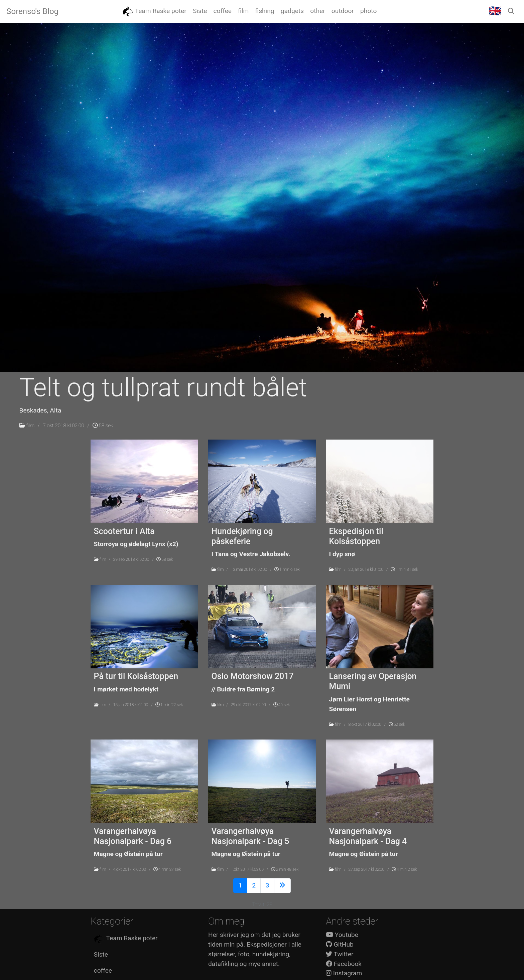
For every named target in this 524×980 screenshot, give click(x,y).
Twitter (340, 954)
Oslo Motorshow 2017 (253, 676)
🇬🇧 (495, 11)
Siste (101, 954)
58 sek (103, 426)
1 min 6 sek (287, 569)
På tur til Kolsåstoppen (136, 676)
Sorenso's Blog (32, 11)
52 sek (397, 724)
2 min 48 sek (285, 869)
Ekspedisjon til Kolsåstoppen (356, 536)
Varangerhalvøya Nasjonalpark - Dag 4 (368, 836)
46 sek (282, 705)
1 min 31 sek (404, 569)
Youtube (342, 935)
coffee (103, 970)
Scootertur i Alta (124, 531)
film (30, 426)
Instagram (344, 973)
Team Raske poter (126, 939)
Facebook (344, 964)
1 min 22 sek (169, 705)
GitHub (340, 944)
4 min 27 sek (167, 869)
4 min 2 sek (404, 869)
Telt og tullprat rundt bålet (163, 387)
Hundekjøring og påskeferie (242, 536)
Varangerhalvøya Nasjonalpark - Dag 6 (133, 836)
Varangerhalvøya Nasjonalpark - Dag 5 (250, 836)
